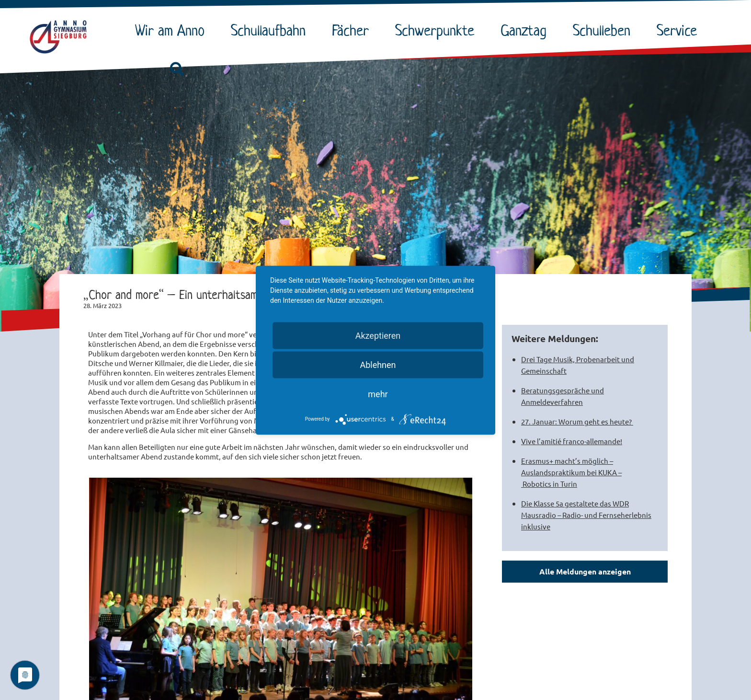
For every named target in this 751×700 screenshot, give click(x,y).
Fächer (353, 30)
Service (679, 30)
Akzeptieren (378, 335)
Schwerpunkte (437, 30)
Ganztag (526, 30)
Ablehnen (378, 364)
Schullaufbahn (271, 30)
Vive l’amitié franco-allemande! (572, 441)
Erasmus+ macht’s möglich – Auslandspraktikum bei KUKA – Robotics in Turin (571, 472)
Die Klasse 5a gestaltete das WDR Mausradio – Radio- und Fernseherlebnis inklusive (586, 515)
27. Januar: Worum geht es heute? (577, 421)
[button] (177, 69)
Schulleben (604, 30)
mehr (378, 394)
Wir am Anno (172, 30)
